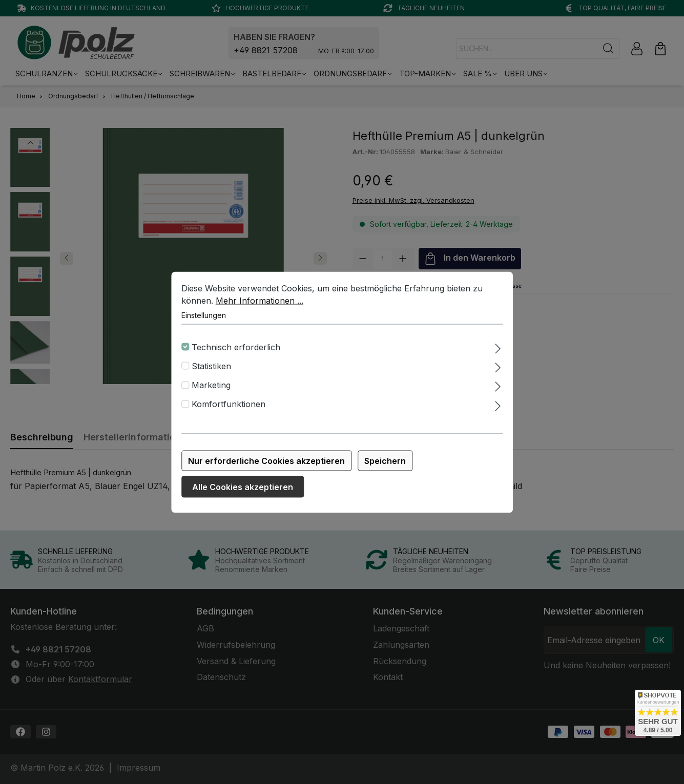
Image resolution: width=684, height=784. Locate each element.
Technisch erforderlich (236, 348)
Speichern (385, 461)
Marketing (211, 386)
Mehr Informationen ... (260, 301)
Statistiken (211, 367)
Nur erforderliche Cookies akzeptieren (266, 461)
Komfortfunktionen (229, 405)
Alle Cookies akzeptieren (243, 488)
